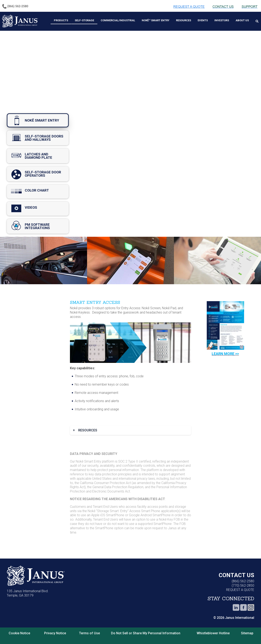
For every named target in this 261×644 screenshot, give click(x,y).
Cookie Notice (19, 633)
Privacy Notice (55, 633)
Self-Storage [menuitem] (84, 20)
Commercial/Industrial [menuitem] (118, 20)
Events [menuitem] (203, 20)
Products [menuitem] (61, 20)
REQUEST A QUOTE (240, 590)
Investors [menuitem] (222, 20)
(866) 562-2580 (243, 581)
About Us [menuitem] (242, 20)
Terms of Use (89, 633)
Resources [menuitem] (184, 20)
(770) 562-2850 (243, 585)
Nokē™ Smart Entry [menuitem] (156, 20)
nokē (38, 120)
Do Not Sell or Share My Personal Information (146, 633)
